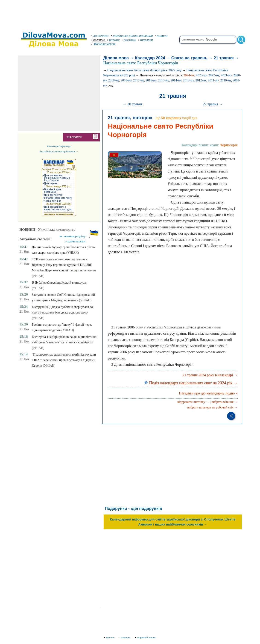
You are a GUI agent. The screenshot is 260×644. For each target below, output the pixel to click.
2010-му (226, 80)
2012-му (201, 80)
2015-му (163, 80)
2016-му (151, 80)
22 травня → (213, 104)
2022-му (214, 75)
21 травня (224, 58)
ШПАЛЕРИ (146, 40)
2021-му (226, 75)
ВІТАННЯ (113, 40)
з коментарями (75, 241)
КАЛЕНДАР (98, 40)
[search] (208, 40)
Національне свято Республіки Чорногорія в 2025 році (145, 70)
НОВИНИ (161, 36)
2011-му (213, 80)
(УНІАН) (73, 253)
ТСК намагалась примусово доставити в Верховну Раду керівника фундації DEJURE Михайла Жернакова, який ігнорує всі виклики (64, 265)
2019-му (114, 80)
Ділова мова (116, 58)
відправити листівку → (193, 402)
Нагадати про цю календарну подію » (208, 393)
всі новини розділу (73, 236)
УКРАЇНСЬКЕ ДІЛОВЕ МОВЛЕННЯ (132, 36)
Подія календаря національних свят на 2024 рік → (191, 383)
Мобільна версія (104, 44)
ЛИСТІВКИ (129, 40)
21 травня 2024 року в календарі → (210, 375)
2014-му (176, 80)
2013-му (188, 80)
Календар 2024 (150, 58)
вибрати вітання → (224, 402)
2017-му (139, 80)
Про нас (110, 637)
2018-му (126, 80)
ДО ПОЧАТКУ (100, 36)
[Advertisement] (130, 14)
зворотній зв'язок (145, 637)
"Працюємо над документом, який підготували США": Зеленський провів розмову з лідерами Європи (64, 360)
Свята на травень (189, 58)
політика (125, 637)
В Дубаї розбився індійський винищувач (60, 283)
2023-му (201, 75)
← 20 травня (133, 104)
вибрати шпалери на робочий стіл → (212, 407)
